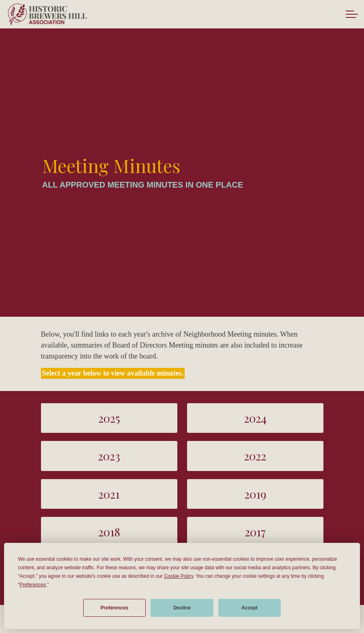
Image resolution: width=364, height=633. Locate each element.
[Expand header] (352, 14)
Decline (182, 608)
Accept (250, 608)
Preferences (115, 608)
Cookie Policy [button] (179, 576)
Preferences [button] (33, 585)
